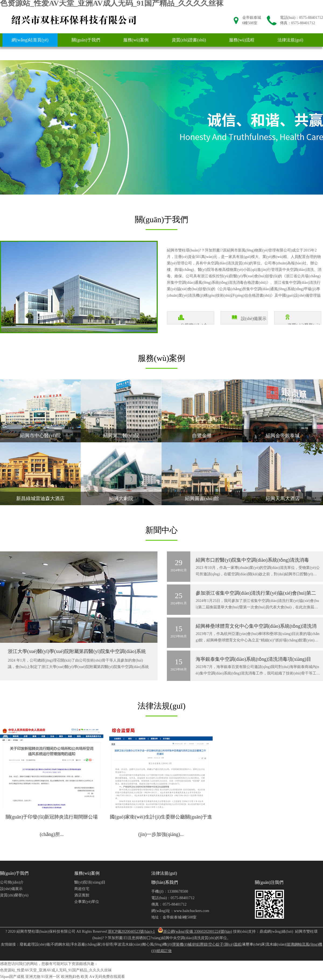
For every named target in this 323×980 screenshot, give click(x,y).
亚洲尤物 (33, 977)
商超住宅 (82, 889)
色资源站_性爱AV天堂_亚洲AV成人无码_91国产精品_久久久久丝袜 (56, 970)
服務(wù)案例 (136, 40)
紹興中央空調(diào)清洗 (181, 938)
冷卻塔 (107, 944)
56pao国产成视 (12, 977)
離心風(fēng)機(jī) (157, 944)
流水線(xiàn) (276, 944)
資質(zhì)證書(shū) (189, 40)
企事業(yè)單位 (87, 902)
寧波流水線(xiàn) (128, 944)
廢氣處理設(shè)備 (35, 944)
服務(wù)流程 (242, 40)
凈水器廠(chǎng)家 (85, 944)
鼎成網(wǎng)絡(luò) (276, 931)
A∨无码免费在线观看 (107, 977)
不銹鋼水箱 (60, 944)
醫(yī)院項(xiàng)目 (90, 882)
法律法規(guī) (290, 40)
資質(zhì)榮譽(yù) (14, 895)
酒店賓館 (82, 895)
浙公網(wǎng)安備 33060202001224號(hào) (195, 931)
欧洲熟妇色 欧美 (75, 977)
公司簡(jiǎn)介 (12, 882)
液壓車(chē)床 (253, 944)
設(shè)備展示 (11, 889)
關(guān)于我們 (86, 40)
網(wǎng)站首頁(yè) (30, 40)
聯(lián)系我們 (65, 53)
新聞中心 (20, 53)
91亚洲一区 (51, 977)
